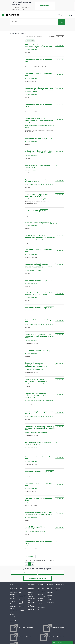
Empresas (27, 170)
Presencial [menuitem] (50, 595)
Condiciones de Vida (33, 351)
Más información (45, 6)
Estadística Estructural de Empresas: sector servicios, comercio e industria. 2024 (40, 428)
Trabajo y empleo (42, 125)
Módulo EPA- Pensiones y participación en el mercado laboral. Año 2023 (39, 121)
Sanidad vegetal (42, 199)
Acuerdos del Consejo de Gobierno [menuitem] (41, 599)
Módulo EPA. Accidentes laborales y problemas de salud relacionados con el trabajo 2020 (40, 90)
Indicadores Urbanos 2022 (35, 471)
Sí (24, 572)
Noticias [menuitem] (58, 588)
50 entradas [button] (31, 557)
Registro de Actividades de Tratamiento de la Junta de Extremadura (35, 396)
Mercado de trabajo (40, 532)
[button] (61, 15)
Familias (27, 271)
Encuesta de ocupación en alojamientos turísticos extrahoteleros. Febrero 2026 (36, 365)
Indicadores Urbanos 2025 (35, 139)
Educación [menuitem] (13, 601)
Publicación (60, 45)
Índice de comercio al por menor (38, 223)
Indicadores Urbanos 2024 (35, 307)
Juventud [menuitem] (12, 617)
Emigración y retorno (35, 271)
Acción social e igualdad (31, 125)
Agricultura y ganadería (31, 199)
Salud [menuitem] (21, 592)
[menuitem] (21, 628)
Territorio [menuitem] (22, 599)
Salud (26, 503)
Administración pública (31, 49)
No (51, 572)
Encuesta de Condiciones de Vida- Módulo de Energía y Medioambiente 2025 (39, 336)
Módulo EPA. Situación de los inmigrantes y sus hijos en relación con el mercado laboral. (39, 266)
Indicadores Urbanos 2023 (35, 280)
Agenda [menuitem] (58, 591)
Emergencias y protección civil (46, 184)
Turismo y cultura (29, 240)
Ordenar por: (52, 36)
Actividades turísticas (40, 240)
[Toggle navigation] (21, 15)
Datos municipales (32, 210)
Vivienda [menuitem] (21, 611)
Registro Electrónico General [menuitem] (31, 594)
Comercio (33, 170)
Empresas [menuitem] (13, 604)
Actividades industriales (41, 433)
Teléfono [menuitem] (49, 588)
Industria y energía (30, 433)
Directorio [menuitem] (40, 594)
